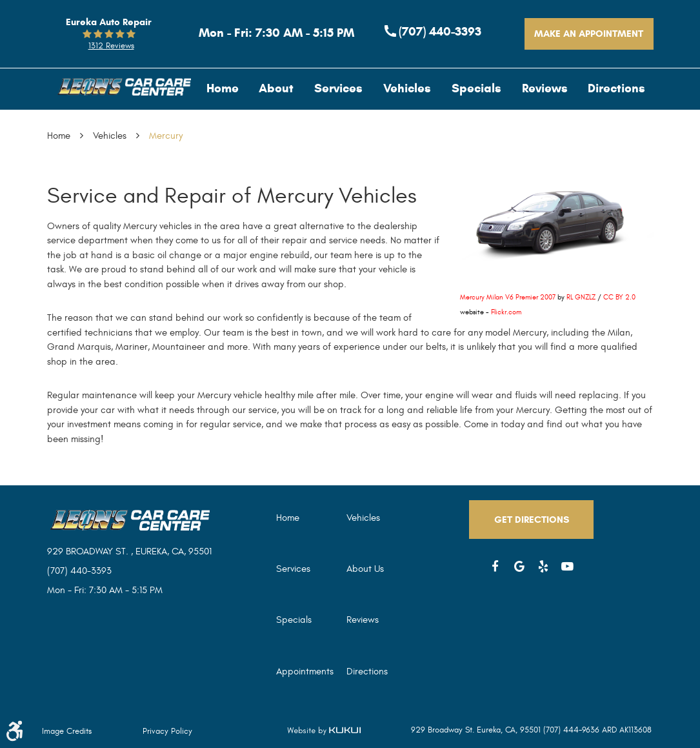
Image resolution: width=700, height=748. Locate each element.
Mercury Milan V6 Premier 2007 (508, 297)
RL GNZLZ (581, 297)
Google (519, 567)
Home (223, 88)
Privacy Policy (167, 731)
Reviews (545, 88)
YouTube (568, 567)
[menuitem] (223, 88)
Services (338, 88)
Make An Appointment (589, 34)
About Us (365, 569)
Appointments (305, 672)
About (276, 88)
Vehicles (407, 88)
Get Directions (532, 520)
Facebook (495, 567)
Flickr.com (506, 312)
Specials (476, 88)
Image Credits (67, 731)
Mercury (166, 136)
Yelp (544, 567)
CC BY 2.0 (619, 297)
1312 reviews (111, 46)
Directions (616, 88)
